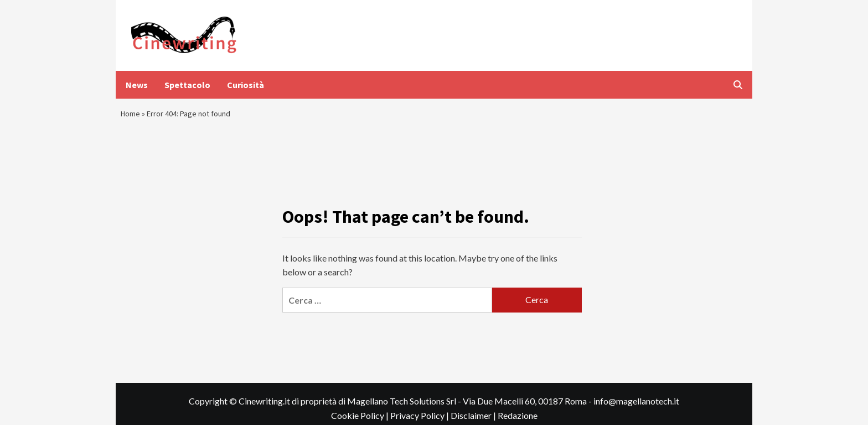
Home (132, 116)
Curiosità (246, 85)
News (137, 85)
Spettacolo (187, 85)
